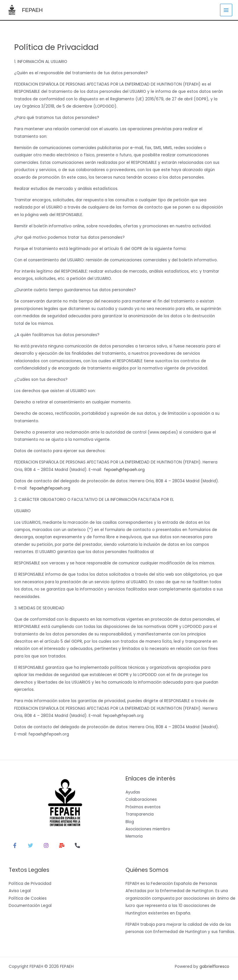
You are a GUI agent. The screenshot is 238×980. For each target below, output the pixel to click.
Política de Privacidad (30, 883)
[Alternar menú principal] (226, 10)
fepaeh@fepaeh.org (124, 469)
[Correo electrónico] (62, 845)
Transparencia (140, 814)
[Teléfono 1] (77, 845)
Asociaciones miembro (148, 829)
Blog (130, 821)
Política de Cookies (28, 898)
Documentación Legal (30, 905)
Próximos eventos (143, 806)
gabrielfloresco (214, 966)
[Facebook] (15, 845)
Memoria (134, 836)
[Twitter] (30, 845)
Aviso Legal (20, 891)
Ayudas (133, 792)
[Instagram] (46, 845)
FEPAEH (30, 10)
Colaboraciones (141, 799)
